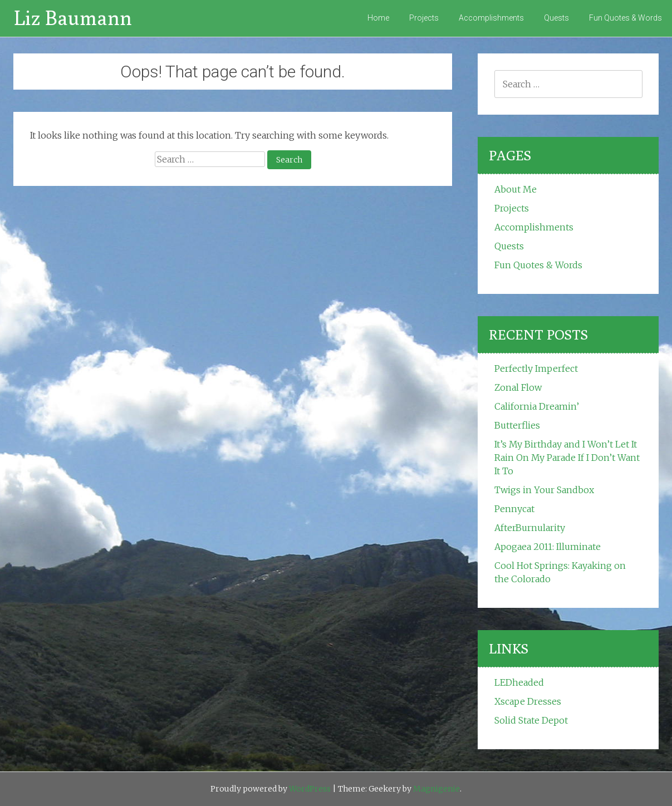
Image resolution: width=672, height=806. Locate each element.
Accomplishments (491, 18)
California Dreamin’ (537, 406)
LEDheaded (519, 682)
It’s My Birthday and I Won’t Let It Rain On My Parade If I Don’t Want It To (567, 458)
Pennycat (514, 509)
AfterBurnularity (530, 528)
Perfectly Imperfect (536, 368)
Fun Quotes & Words (626, 18)
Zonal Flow (518, 387)
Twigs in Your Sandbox (544, 490)
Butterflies (517, 425)
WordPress (310, 789)
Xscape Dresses (528, 701)
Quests (556, 18)
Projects (424, 18)
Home (378, 18)
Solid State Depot (531, 720)
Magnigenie (436, 789)
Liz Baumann (73, 18)
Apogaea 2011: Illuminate (548, 547)
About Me (516, 189)
